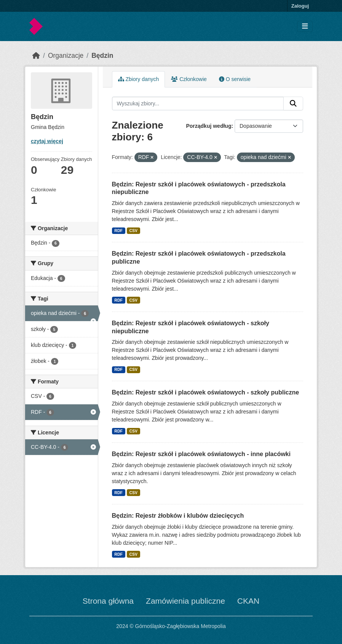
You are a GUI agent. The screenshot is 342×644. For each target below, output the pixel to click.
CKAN (248, 601)
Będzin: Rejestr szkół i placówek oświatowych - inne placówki (201, 454)
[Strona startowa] (36, 56)
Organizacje (66, 56)
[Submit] (293, 103)
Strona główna (108, 601)
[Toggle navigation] (305, 26)
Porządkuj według (209, 126)
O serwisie (235, 79)
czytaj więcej (47, 141)
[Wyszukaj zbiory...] (198, 103)
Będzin (102, 56)
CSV (133, 231)
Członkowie (189, 79)
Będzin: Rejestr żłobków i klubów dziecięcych (178, 516)
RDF (118, 231)
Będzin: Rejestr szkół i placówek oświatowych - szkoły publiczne (206, 392)
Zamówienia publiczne (185, 601)
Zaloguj (300, 6)
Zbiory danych (139, 79)
